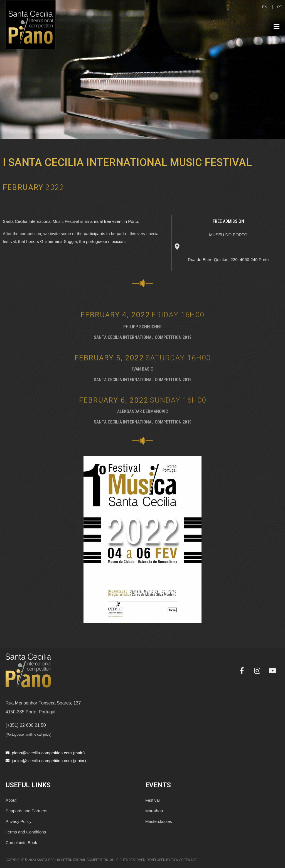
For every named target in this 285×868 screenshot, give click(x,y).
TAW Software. (184, 860)
